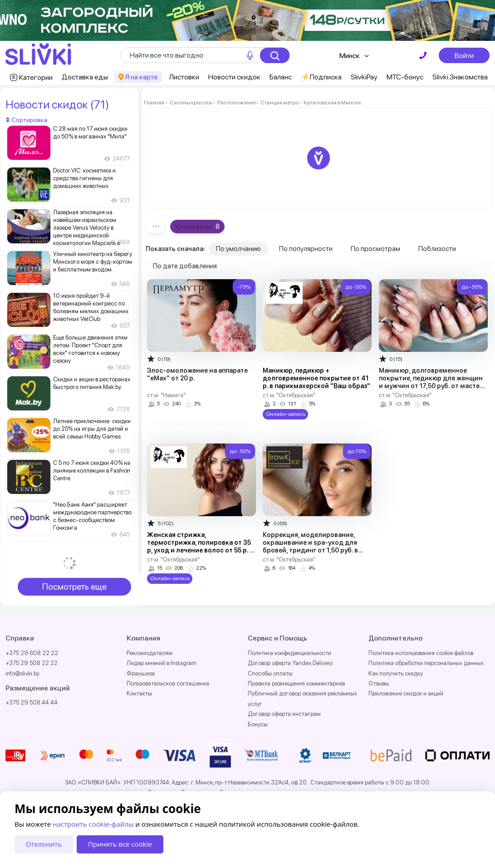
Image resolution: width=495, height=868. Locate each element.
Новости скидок (234, 77)
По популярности (306, 249)
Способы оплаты (270, 673)
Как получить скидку (396, 673)
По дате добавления (185, 266)
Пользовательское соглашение (168, 683)
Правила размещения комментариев (296, 683)
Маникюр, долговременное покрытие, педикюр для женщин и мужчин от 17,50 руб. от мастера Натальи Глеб (433, 382)
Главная (154, 103)
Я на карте (142, 77)
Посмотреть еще (74, 587)
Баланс (281, 77)
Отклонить (44, 844)
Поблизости (437, 249)
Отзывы (379, 683)
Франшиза (141, 673)
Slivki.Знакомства (460, 77)
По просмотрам (375, 249)
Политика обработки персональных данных (426, 663)
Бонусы (258, 724)
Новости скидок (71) (57, 104)
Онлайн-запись (286, 414)
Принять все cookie (120, 844)
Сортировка (27, 120)
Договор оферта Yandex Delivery (290, 663)
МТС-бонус (405, 77)
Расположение (236, 103)
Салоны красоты (191, 103)
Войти (464, 55)
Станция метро (279, 103)
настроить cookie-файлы (93, 824)
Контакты (139, 693)
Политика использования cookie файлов (421, 653)
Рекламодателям (149, 653)
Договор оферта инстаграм (284, 714)
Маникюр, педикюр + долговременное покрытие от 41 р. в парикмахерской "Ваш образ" (316, 378)
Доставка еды (85, 77)
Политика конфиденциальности (289, 653)
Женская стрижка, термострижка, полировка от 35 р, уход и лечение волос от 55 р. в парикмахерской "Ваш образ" (200, 546)
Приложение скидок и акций (406, 693)
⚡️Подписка (321, 77)
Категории (36, 77)
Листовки (184, 77)
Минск (350, 56)
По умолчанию (238, 249)
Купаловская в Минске (332, 103)
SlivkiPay (364, 77)
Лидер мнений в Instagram (162, 663)
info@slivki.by (22, 673)
